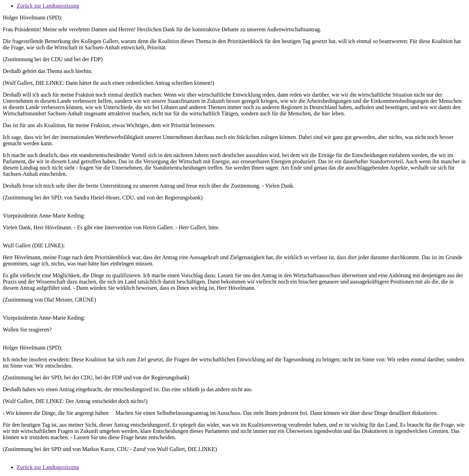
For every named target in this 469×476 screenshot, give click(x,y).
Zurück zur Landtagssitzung (48, 6)
